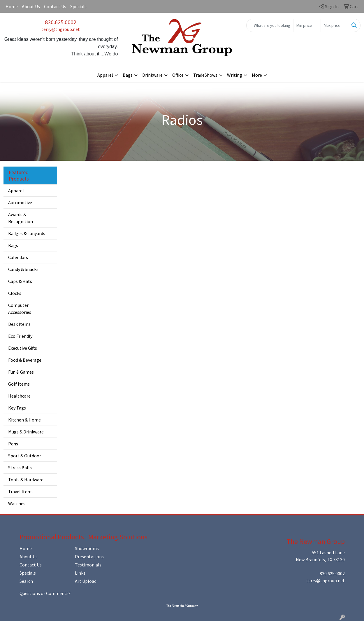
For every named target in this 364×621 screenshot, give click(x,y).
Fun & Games (21, 372)
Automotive (20, 202)
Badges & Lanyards (27, 233)
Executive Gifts (23, 348)
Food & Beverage (25, 360)
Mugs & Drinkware (26, 432)
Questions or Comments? (45, 593)
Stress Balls (20, 468)
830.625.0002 (61, 22)
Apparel (105, 75)
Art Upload (86, 581)
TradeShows (205, 75)
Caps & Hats (20, 281)
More (257, 75)
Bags (128, 75)
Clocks (15, 293)
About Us (31, 6)
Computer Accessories (20, 309)
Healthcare (19, 396)
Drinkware (152, 75)
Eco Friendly (20, 336)
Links (80, 573)
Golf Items (19, 384)
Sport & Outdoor (25, 456)
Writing (235, 75)
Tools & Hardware (26, 480)
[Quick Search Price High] (334, 25)
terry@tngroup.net (61, 29)
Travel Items (21, 491)
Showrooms (87, 548)
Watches (17, 503)
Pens (13, 444)
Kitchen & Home (24, 420)
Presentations (89, 557)
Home (12, 6)
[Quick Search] (270, 25)
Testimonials (88, 565)
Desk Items (19, 324)
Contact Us (55, 6)
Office (178, 75)
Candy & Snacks (23, 269)
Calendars (18, 257)
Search (26, 581)
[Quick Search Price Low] (307, 25)
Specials (78, 6)
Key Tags (17, 408)
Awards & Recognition (21, 218)
